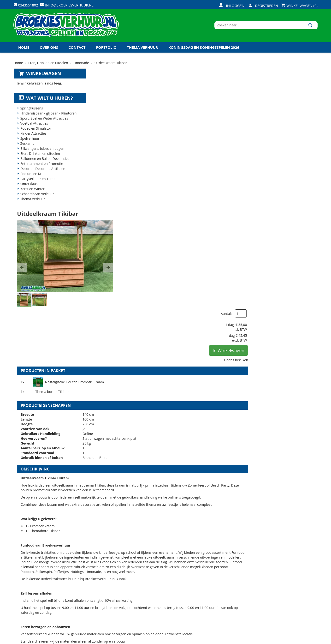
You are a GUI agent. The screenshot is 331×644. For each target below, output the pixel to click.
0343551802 (33, 600)
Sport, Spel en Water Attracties (44, 121)
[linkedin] (305, 640)
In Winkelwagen (294, 123)
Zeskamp (27, 146)
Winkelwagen (43, 76)
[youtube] (296, 640)
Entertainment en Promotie (41, 166)
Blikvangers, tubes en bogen (42, 151)
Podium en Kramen (35, 177)
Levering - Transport (162, 571)
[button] (98, 130)
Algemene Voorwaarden (216, 595)
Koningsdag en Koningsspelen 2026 (204, 50)
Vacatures (102, 587)
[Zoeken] (312, 27)
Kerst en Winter (32, 192)
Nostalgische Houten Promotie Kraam (147, 192)
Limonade (81, 66)
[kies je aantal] (308, 528)
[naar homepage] (66, 27)
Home (24, 50)
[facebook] (279, 640)
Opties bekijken (302, 133)
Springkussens (31, 111)
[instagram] (313, 640)
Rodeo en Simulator (35, 131)
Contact (77, 50)
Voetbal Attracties (34, 126)
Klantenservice (208, 579)
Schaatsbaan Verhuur (37, 197)
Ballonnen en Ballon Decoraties (44, 161)
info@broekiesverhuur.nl (50, 605)
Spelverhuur (30, 141)
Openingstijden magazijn (216, 571)
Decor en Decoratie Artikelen (42, 172)
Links (98, 595)
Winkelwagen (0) (300, 6)
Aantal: (292, 86)
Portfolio (106, 50)
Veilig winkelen (157, 579)
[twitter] (287, 640)
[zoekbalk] (276, 27)
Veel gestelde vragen (162, 587)
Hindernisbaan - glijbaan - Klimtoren (48, 116)
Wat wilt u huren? (45, 101)
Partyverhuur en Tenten (38, 182)
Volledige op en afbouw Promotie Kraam (193, 498)
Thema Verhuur (142, 50)
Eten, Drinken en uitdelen (48, 66)
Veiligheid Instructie (111, 579)
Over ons (49, 50)
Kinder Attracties (33, 136)
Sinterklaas (29, 187)
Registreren (264, 6)
